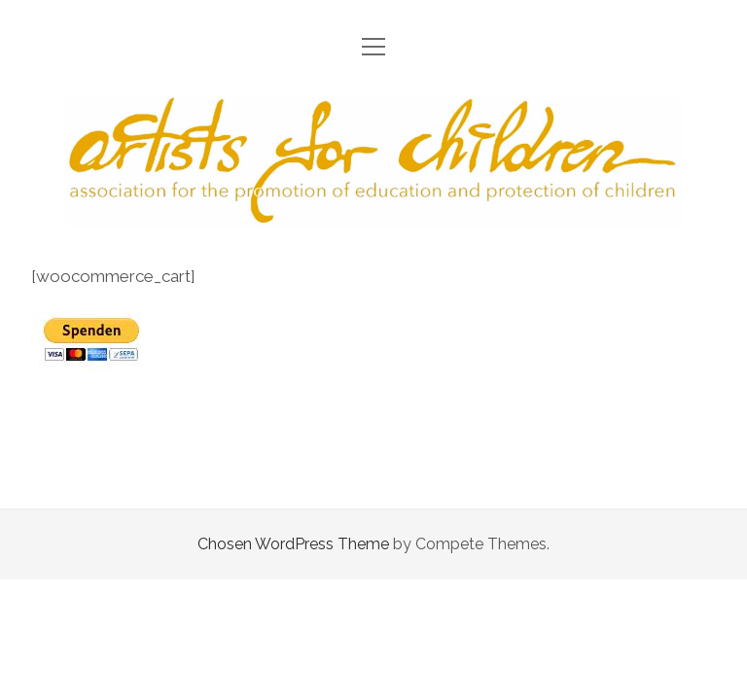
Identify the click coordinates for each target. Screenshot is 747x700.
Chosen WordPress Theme (293, 544)
